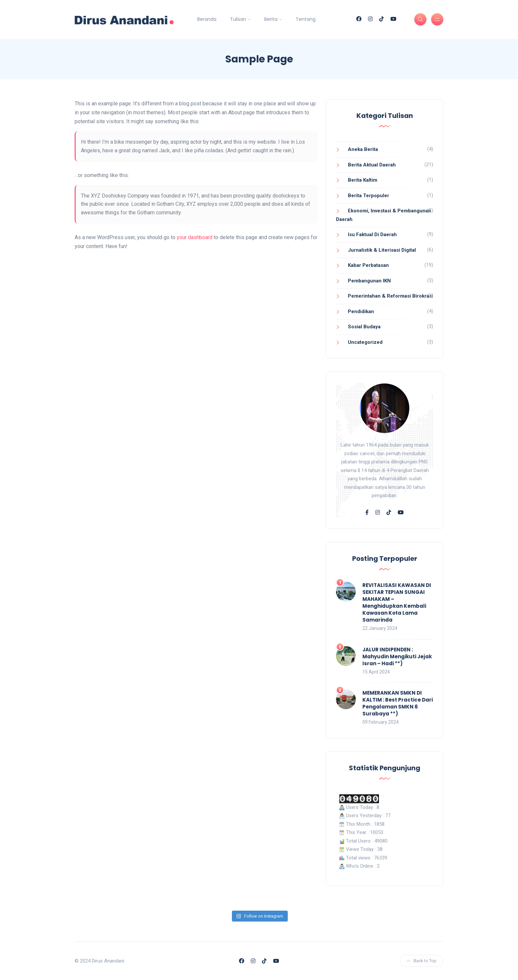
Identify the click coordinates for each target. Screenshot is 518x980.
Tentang (306, 19)
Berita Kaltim (363, 180)
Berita (271, 19)
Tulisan (238, 19)
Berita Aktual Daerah (372, 165)
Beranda (207, 19)
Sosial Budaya (364, 327)
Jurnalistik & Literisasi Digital (382, 250)
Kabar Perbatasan (368, 265)
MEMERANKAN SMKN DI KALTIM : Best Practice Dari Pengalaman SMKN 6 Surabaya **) (398, 703)
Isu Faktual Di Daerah (372, 235)
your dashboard (195, 237)
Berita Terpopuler (369, 196)
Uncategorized (365, 342)
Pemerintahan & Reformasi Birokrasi (390, 296)
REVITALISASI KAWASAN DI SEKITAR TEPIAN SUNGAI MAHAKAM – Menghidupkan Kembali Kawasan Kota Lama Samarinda (397, 602)
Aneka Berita (363, 149)
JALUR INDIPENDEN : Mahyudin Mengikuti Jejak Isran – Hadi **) (397, 656)
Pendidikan (361, 311)
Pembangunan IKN (369, 281)
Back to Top (422, 961)
